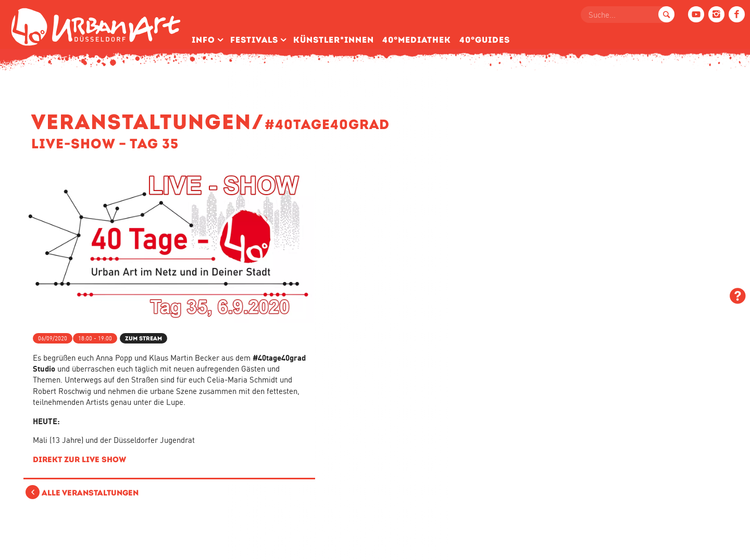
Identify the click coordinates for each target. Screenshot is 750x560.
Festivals (254, 40)
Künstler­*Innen (334, 40)
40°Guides (485, 40)
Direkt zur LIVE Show (79, 459)
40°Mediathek (417, 40)
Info (203, 40)
